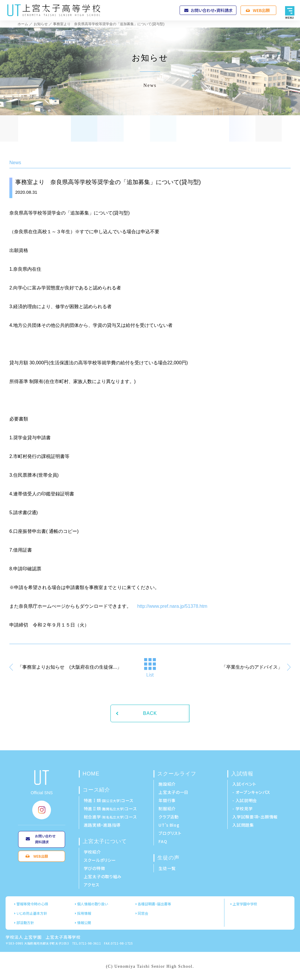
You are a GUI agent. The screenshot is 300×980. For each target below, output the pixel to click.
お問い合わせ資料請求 (45, 839)
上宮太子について (105, 841)
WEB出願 (261, 10)
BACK (150, 713)
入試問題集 (243, 825)
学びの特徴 (94, 868)
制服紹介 (167, 809)
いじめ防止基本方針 (32, 913)
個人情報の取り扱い (92, 904)
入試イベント (244, 784)
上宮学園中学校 (245, 904)
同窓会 (143, 913)
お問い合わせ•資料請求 (212, 10)
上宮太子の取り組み (103, 876)
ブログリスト (170, 833)
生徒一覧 (167, 868)
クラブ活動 (169, 817)
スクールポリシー (100, 860)
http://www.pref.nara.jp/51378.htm (172, 606)
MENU (290, 17)
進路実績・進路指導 (102, 825)
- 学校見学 (242, 809)
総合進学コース (110, 817)
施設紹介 (167, 784)
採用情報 (84, 913)
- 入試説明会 (245, 800)
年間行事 (167, 800)
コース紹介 (97, 790)
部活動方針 (25, 922)
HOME (91, 774)
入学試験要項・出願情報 (255, 817)
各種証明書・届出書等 (154, 904)
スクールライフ (177, 774)
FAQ (163, 841)
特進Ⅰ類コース (109, 800)
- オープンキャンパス (251, 792)
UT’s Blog (169, 825)
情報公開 (84, 922)
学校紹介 (92, 852)
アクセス (92, 885)
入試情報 (242, 774)
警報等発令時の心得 (32, 904)
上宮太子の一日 (173, 792)
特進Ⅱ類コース (110, 809)
